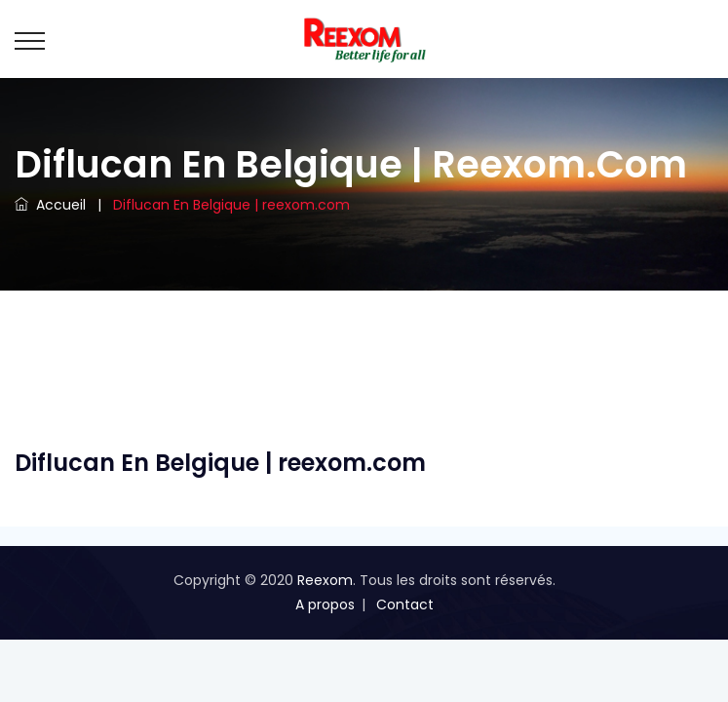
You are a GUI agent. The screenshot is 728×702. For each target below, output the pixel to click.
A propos (325, 604)
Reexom (325, 580)
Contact (405, 604)
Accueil (50, 205)
